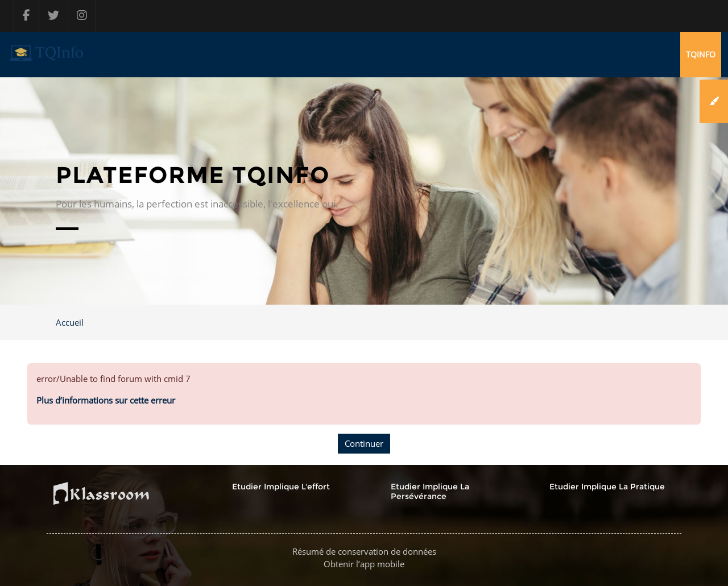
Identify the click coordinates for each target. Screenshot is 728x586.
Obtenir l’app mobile (364, 564)
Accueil (70, 322)
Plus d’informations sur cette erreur (106, 400)
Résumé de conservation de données (364, 551)
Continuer (364, 443)
